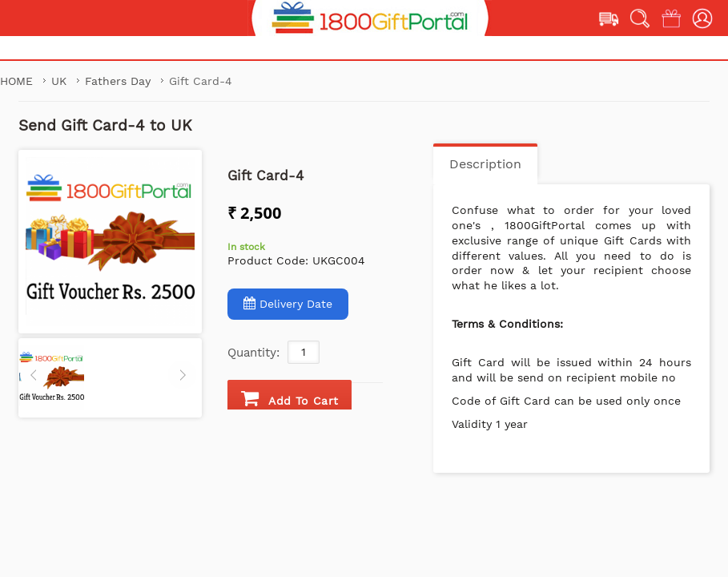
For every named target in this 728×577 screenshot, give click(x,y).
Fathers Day (120, 81)
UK (61, 81)
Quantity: (253, 353)
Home (16, 81)
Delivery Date (288, 303)
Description (485, 164)
